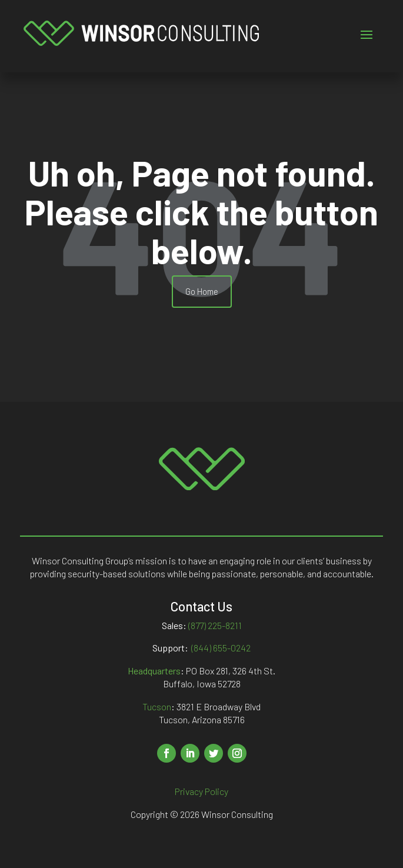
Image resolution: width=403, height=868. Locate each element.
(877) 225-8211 (215, 625)
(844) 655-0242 (221, 648)
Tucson (157, 706)
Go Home (202, 291)
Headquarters (154, 671)
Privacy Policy (201, 791)
